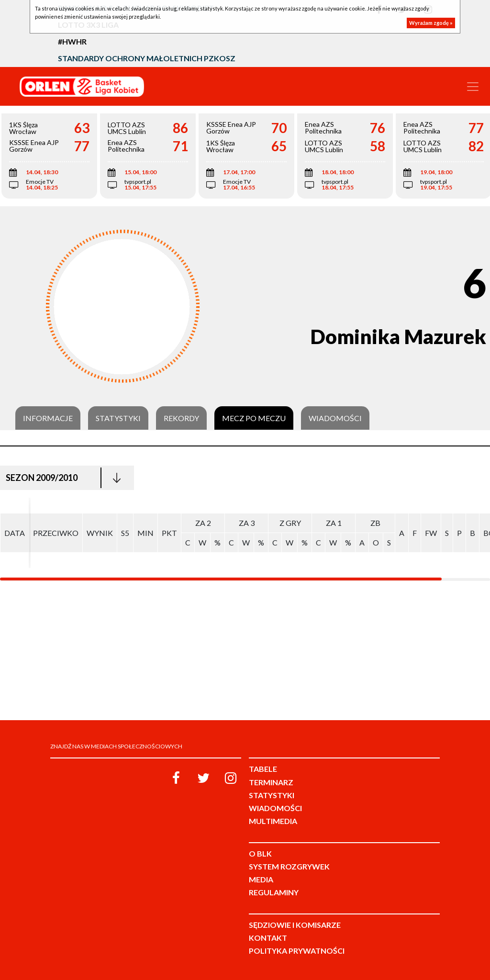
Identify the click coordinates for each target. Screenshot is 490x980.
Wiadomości (335, 418)
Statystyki (118, 418)
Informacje (48, 418)
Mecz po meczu (254, 418)
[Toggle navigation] (473, 87)
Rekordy (181, 418)
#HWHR (72, 41)
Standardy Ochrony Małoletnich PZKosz (147, 58)
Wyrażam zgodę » (431, 23)
